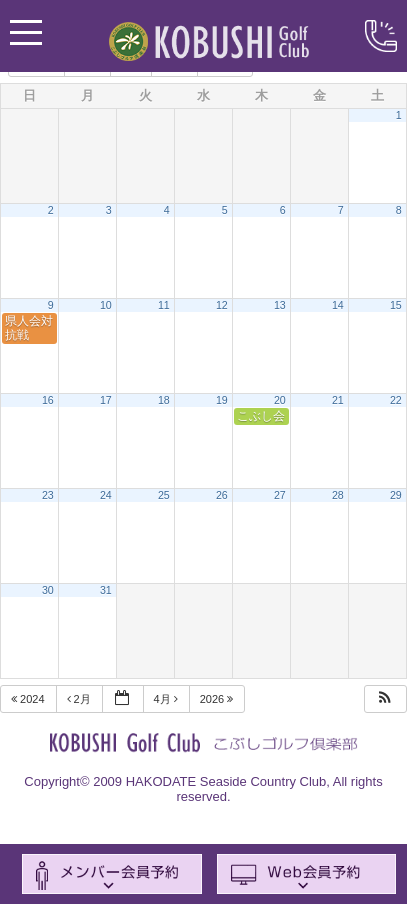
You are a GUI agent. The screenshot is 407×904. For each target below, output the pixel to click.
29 (396, 495)
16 (48, 400)
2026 (218, 699)
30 (48, 590)
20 (280, 400)
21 (338, 400)
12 (222, 305)
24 (106, 495)
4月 (167, 699)
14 (338, 305)
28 (338, 495)
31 (106, 590)
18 (164, 400)
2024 (29, 699)
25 (164, 495)
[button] (385, 699)
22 (396, 400)
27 (280, 495)
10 (106, 305)
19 (222, 400)
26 (222, 495)
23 (48, 495)
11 (164, 305)
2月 (80, 699)
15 (396, 305)
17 (106, 400)
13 (280, 305)
